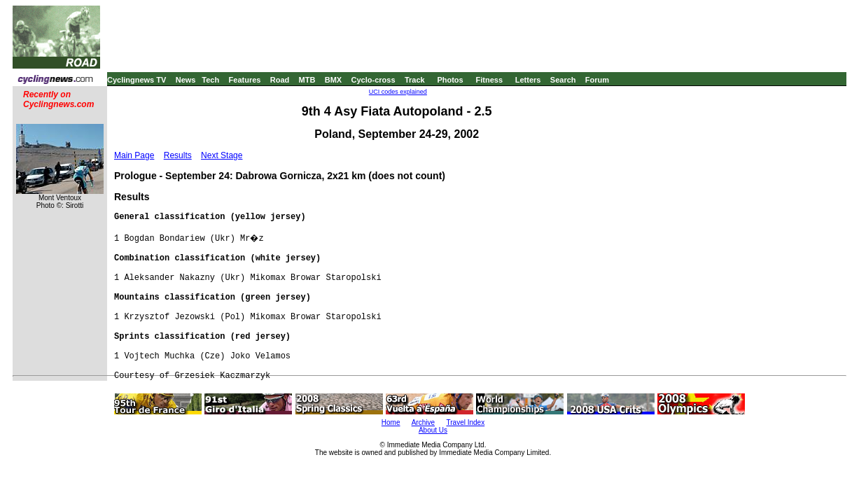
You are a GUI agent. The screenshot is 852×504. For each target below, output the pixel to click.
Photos (450, 80)
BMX (333, 80)
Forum (597, 80)
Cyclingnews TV (137, 80)
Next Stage (222, 155)
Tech (210, 80)
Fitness (489, 80)
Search (563, 80)
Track (415, 80)
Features (245, 80)
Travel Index (466, 422)
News (186, 80)
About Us (433, 430)
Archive (423, 422)
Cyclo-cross (373, 80)
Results (178, 155)
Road (280, 80)
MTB (307, 80)
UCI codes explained (398, 92)
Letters (528, 80)
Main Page (134, 155)
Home (391, 422)
